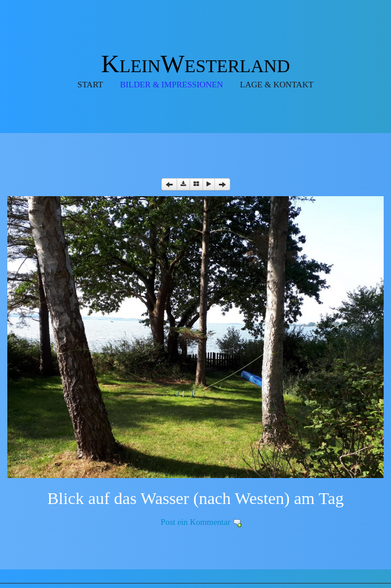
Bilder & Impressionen (172, 85)
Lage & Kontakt (276, 85)
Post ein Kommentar (195, 522)
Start (90, 85)
